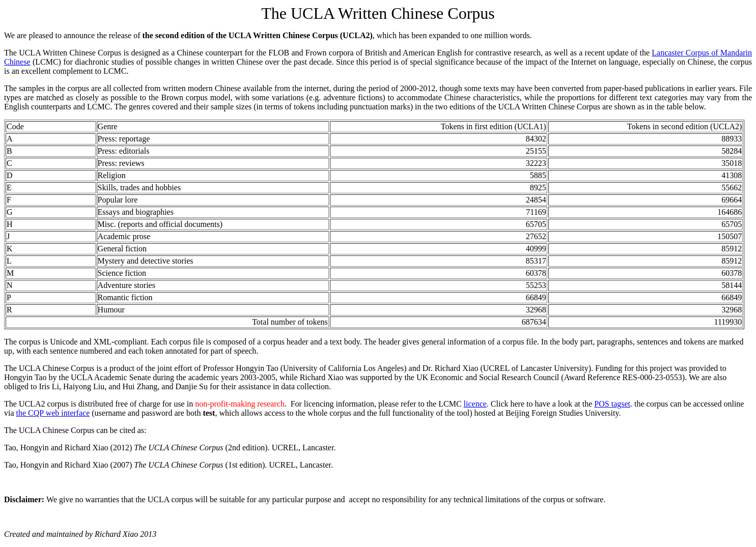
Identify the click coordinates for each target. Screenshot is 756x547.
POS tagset (612, 404)
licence (475, 404)
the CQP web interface (53, 413)
